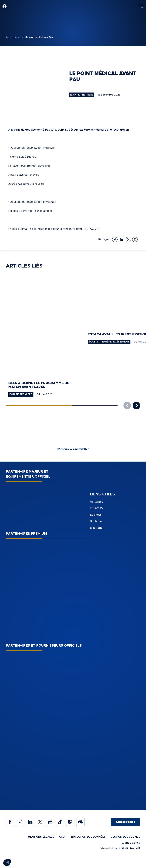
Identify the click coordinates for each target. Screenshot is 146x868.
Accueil (9, 37)
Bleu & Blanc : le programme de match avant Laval (39, 385)
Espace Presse (126, 822)
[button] (136, 406)
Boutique (96, 521)
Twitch (70, 822)
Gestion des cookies (125, 837)
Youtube (50, 822)
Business (96, 515)
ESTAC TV (97, 508)
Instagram (20, 822)
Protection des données (88, 837)
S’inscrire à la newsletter (73, 449)
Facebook (10, 822)
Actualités (20, 37)
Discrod (80, 822)
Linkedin (30, 822)
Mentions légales (41, 837)
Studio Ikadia (131, 848)
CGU (62, 837)
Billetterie (96, 528)
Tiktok (60, 822)
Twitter (40, 822)
